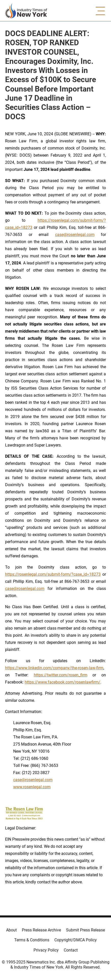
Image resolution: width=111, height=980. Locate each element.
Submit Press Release (85, 930)
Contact (71, 950)
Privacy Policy (46, 950)
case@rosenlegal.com (75, 235)
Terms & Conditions (32, 940)
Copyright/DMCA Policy (76, 940)
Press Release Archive (41, 930)
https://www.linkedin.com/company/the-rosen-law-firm (54, 668)
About (11, 930)
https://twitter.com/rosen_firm (61, 675)
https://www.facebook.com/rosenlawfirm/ (62, 682)
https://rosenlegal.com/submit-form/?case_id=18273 (53, 574)
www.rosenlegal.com (32, 787)
